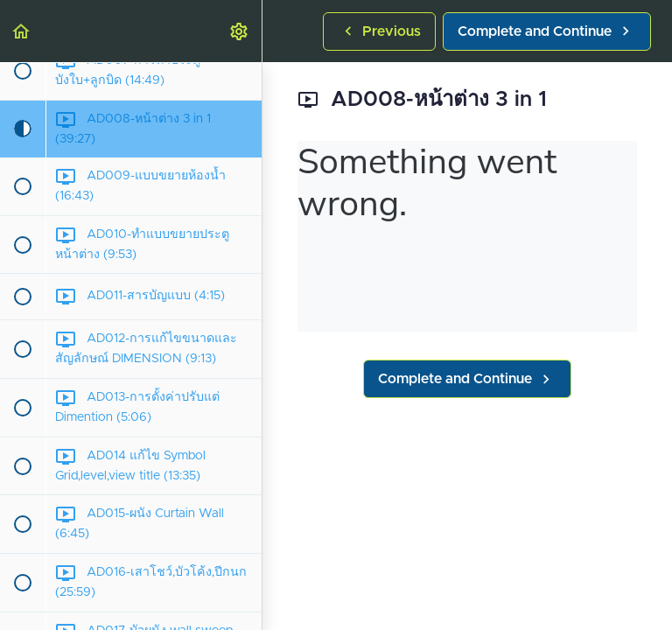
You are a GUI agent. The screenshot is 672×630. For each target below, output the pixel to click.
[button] (22, 31)
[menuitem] (240, 31)
